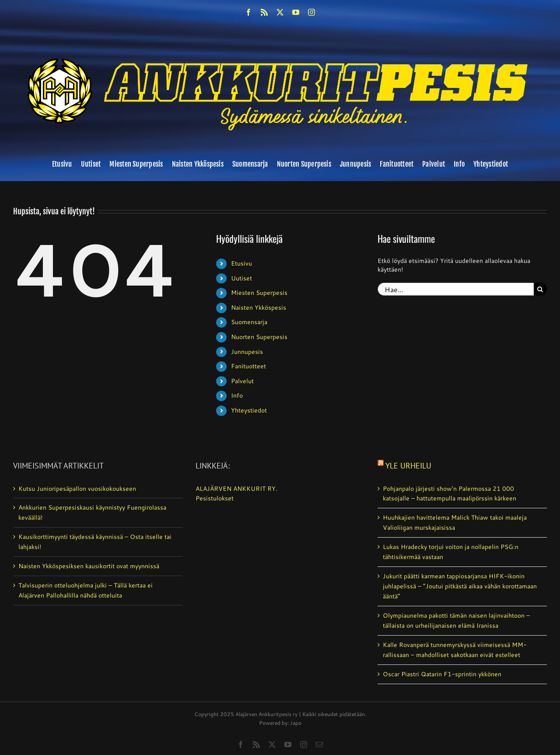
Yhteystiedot (249, 410)
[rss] (264, 12)
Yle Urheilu (408, 466)
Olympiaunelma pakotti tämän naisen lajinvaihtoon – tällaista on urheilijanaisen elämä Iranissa (456, 620)
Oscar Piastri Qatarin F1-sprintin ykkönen (442, 674)
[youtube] (296, 12)
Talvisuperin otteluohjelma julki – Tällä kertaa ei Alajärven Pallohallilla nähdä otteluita (86, 590)
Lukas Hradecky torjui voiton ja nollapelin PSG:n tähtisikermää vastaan (451, 552)
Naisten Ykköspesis (259, 308)
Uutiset (241, 278)
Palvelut (242, 381)
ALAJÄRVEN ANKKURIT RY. (236, 489)
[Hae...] (456, 289)
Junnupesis (247, 352)
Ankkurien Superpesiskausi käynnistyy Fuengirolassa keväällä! (92, 512)
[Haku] (540, 289)
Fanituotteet (248, 366)
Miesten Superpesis (259, 293)
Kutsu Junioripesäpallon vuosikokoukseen (77, 489)
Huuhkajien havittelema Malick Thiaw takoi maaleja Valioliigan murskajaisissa (455, 523)
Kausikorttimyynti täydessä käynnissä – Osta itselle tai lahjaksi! (95, 542)
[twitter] (280, 12)
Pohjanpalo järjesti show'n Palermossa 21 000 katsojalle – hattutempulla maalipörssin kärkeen (450, 494)
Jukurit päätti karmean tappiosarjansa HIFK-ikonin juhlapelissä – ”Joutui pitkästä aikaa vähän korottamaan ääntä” (460, 586)
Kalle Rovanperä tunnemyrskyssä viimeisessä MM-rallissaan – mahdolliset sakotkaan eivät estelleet (455, 650)
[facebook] (248, 12)
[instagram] (311, 12)
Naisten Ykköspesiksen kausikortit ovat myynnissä (89, 566)
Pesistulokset (215, 498)
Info (237, 395)
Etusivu (241, 263)
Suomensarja (249, 322)
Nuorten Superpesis (259, 337)
